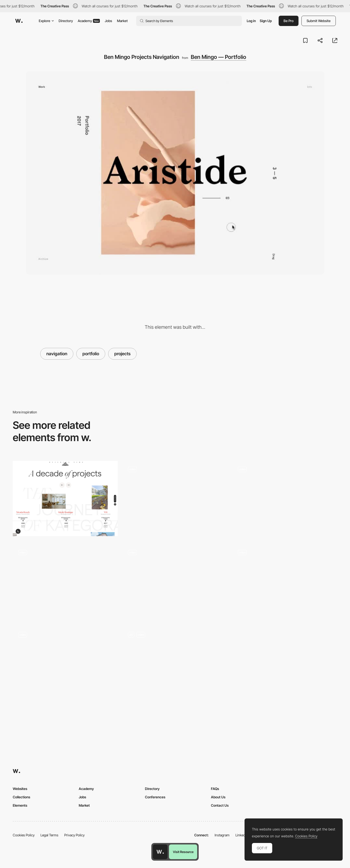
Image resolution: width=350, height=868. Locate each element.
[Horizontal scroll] (285, 499)
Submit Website (319, 21)
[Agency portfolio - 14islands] (175, 582)
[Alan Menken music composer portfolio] (285, 582)
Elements (20, 805)
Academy (89, 21)
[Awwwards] (19, 21)
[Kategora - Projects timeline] (65, 499)
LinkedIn (242, 835)
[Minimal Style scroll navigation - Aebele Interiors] (65, 664)
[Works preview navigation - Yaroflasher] (175, 499)
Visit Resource (183, 852)
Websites (20, 789)
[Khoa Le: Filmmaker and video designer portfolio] (65, 582)
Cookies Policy (24, 835)
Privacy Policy (74, 835)
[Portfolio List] (175, 666)
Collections (21, 797)
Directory (66, 21)
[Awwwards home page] (160, 852)
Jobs (108, 21)
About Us (218, 797)
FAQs (215, 789)
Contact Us (220, 805)
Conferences (155, 797)
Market (122, 21)
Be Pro (289, 21)
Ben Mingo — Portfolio (219, 57)
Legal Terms (49, 835)
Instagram (222, 835)
